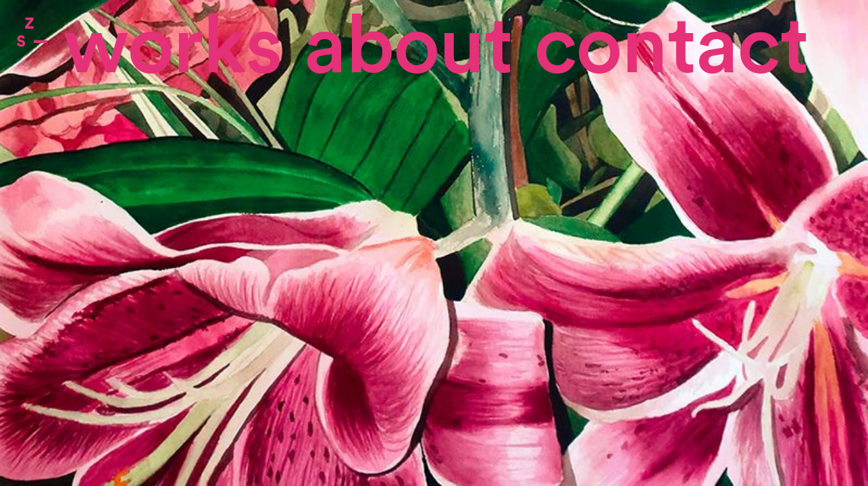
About (408, 48)
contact (671, 48)
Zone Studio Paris (32, 32)
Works (173, 48)
